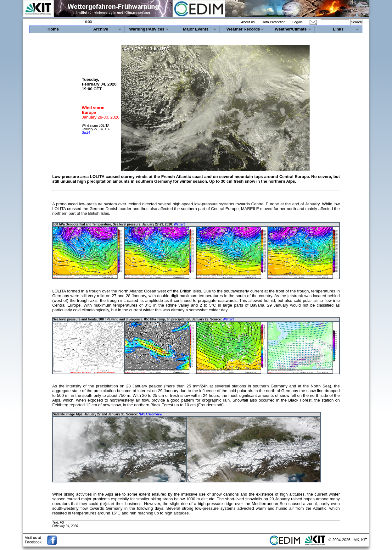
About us (248, 22)
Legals (297, 22)
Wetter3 (179, 224)
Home (53, 29)
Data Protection (274, 22)
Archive (101, 29)
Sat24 (86, 133)
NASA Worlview (150, 414)
